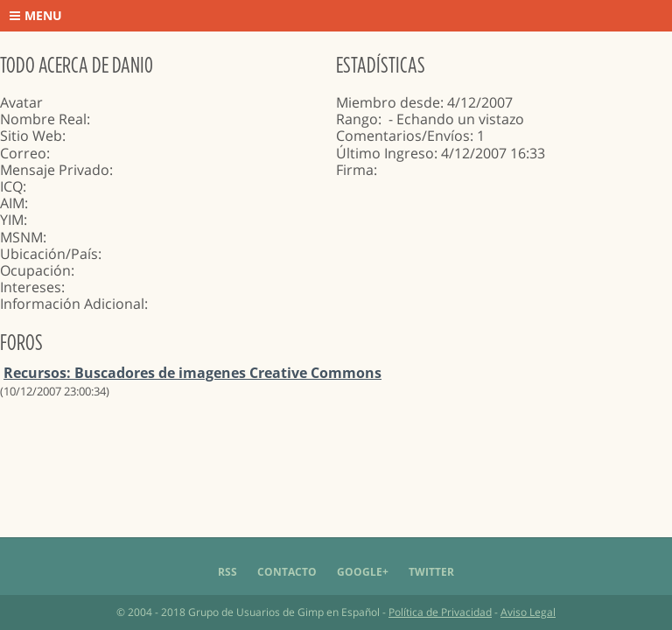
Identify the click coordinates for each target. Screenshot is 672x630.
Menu (36, 15)
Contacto (287, 572)
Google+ (363, 572)
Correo (23, 153)
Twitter (431, 572)
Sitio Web (31, 136)
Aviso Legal (528, 612)
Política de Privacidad (440, 612)
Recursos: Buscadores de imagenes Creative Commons (192, 373)
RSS (227, 572)
